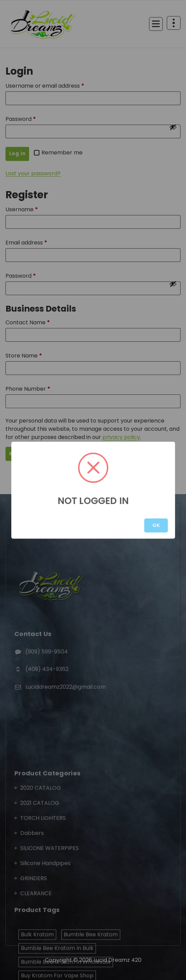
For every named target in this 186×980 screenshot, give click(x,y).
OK (156, 525)
